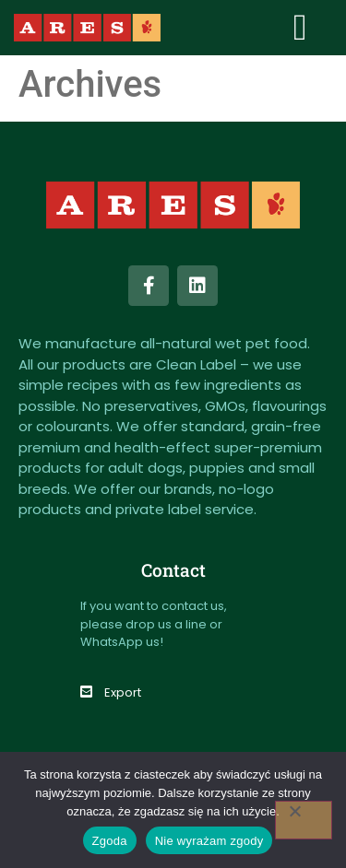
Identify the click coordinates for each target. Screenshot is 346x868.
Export (123, 692)
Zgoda (110, 841)
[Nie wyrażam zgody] (304, 820)
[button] (300, 28)
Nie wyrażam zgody (209, 841)
